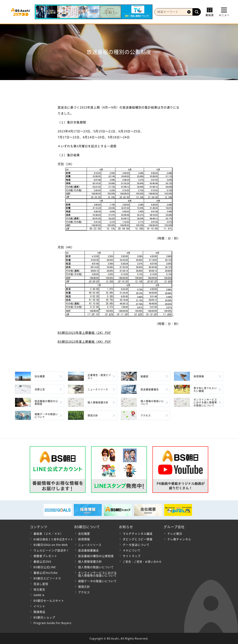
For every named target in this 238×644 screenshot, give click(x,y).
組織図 (144, 376)
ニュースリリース (98, 389)
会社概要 (40, 376)
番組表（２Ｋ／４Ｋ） (48, 534)
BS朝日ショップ (44, 617)
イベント (39, 606)
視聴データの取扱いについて (46, 415)
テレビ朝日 (175, 534)
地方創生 (39, 589)
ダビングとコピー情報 (138, 539)
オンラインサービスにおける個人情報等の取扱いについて (205, 402)
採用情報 (199, 376)
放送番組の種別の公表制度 (46, 402)
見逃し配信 (41, 584)
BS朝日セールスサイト (49, 601)
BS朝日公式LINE (45, 567)
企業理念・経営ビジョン (99, 376)
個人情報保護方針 (98, 402)
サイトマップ (132, 556)
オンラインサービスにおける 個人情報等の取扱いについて (96, 574)
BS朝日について (87, 527)
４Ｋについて (132, 550)
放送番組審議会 (150, 389)
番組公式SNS (42, 562)
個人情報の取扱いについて (152, 402)
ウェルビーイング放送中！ (51, 550)
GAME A (39, 595)
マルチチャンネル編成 (138, 534)
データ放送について (136, 545)
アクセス (146, 415)
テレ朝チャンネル (179, 539)
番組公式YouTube (46, 573)
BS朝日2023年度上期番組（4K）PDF (84, 341)
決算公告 (40, 389)
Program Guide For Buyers (52, 623)
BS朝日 (22, 12)
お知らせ (126, 527)
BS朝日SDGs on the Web (51, 545)
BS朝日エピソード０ (47, 578)
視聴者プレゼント (45, 556)
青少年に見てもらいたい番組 (205, 389)
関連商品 (39, 612)
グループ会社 (174, 527)
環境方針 (93, 415)
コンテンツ (39, 527)
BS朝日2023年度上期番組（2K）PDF (84, 333)
